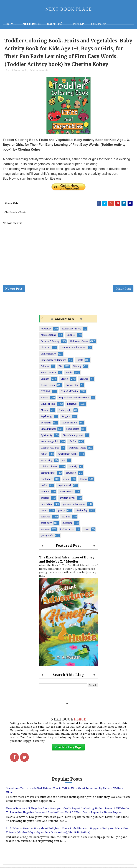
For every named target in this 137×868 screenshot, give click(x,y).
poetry (61, 511)
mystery (45, 499)
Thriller (73, 442)
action (44, 455)
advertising (47, 461)
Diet (61, 367)
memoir (45, 493)
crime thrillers (48, 474)
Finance (84, 380)
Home (11, 24)
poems (44, 511)
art (64, 461)
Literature (72, 405)
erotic (66, 480)
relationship (82, 511)
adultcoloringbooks (68, 455)
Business (71, 336)
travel (87, 530)
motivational (67, 493)
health (44, 486)
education (71, 474)
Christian (45, 348)
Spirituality (47, 436)
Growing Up (72, 386)
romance (45, 518)
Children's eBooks (39, 71)
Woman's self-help (50, 449)
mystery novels (68, 499)
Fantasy (45, 380)
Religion (66, 417)
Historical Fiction (70, 392)
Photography (65, 411)
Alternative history (72, 330)
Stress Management (73, 436)
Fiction (64, 380)
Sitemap (77, 24)
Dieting (77, 367)
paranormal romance (74, 505)
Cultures (45, 367)
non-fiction (47, 505)
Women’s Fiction (77, 449)
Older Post (123, 289)
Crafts (80, 361)
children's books (19, 71)
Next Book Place (64, 319)
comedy (73, 467)
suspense (45, 530)
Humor (45, 399)
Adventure (46, 330)
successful (67, 524)
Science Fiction (69, 424)
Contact (98, 24)
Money (44, 411)
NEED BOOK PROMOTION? (43, 24)
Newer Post (14, 289)
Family (69, 373)
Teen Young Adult (50, 442)
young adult (47, 536)
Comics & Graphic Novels (74, 348)
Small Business (48, 430)
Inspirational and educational (74, 399)
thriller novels (67, 530)
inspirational (64, 486)
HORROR (45, 392)
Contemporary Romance (53, 361)
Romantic (46, 424)
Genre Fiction (48, 386)
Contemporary (48, 355)
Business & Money (50, 342)
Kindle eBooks (48, 405)
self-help (66, 518)
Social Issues (73, 430)
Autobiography (48, 336)
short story (46, 524)
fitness (83, 480)
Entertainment (48, 373)
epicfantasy (47, 480)
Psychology (46, 417)
